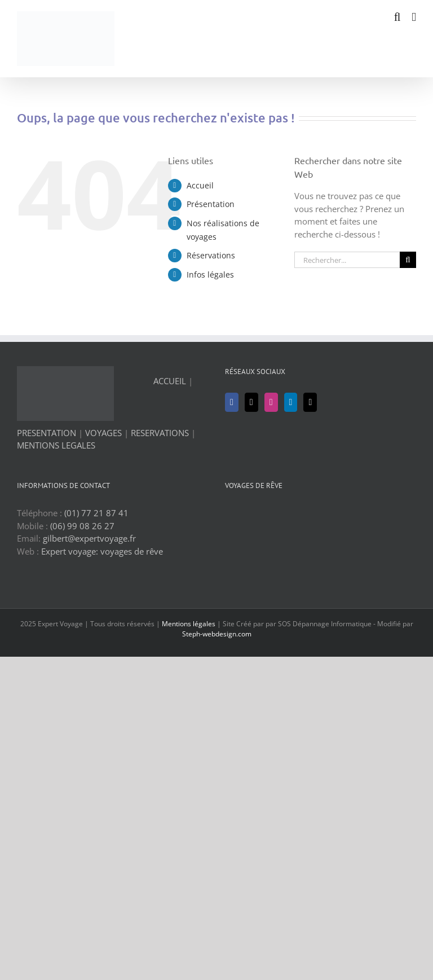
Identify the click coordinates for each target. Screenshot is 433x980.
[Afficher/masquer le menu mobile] (414, 17)
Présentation (211, 204)
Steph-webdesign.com (217, 634)
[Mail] (310, 402)
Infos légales (210, 274)
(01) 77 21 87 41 (96, 513)
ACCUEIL (170, 381)
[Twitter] (251, 402)
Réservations (211, 255)
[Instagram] (271, 402)
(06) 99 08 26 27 (82, 526)
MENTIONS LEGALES (56, 445)
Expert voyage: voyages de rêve (102, 551)
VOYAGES (103, 433)
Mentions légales (189, 624)
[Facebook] (232, 402)
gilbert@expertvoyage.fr (89, 538)
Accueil (200, 185)
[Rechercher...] (347, 260)
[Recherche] (408, 260)
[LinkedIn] (291, 402)
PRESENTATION (47, 433)
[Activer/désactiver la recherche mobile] (397, 17)
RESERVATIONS (160, 433)
